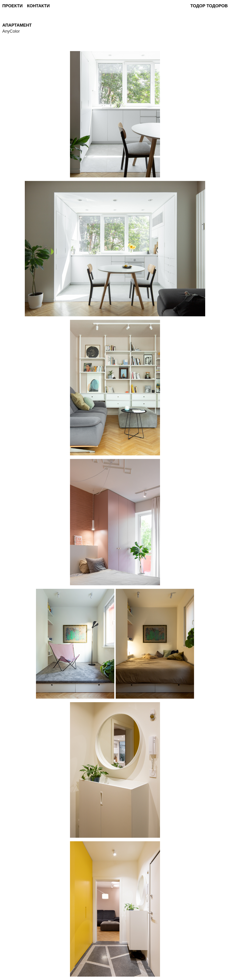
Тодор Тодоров (209, 6)
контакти (38, 6)
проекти (12, 6)
